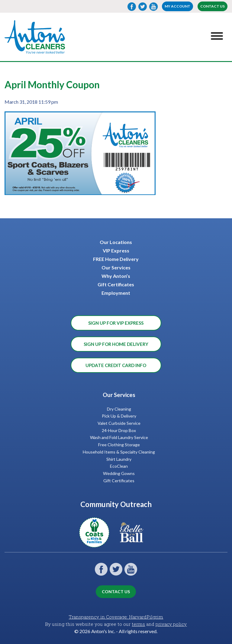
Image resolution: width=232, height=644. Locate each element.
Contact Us (213, 6)
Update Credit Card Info (116, 365)
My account (177, 6)
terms (138, 624)
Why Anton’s (116, 276)
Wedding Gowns (119, 473)
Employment (116, 293)
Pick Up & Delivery (119, 416)
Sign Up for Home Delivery (116, 344)
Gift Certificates (116, 284)
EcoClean (119, 466)
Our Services (116, 267)
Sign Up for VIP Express (116, 323)
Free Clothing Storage (119, 445)
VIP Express (116, 250)
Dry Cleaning (119, 409)
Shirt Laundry (119, 459)
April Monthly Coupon (52, 85)
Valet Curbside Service (119, 423)
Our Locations (116, 242)
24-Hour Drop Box (119, 430)
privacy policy (171, 624)
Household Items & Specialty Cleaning (119, 452)
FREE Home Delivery (116, 259)
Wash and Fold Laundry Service (119, 437)
